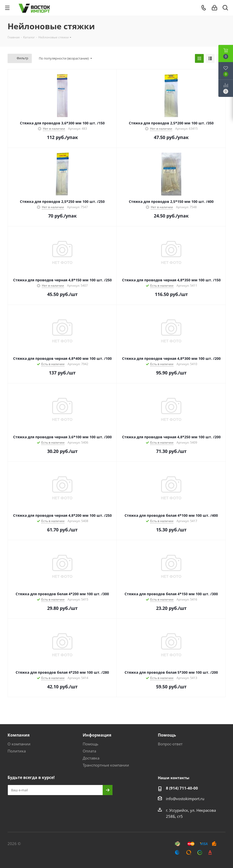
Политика (17, 751)
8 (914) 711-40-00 (182, 788)
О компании (19, 744)
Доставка (91, 758)
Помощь (91, 744)
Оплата (89, 751)
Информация (97, 735)
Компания (19, 735)
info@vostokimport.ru (185, 799)
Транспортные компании (106, 765)
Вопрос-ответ (170, 744)
